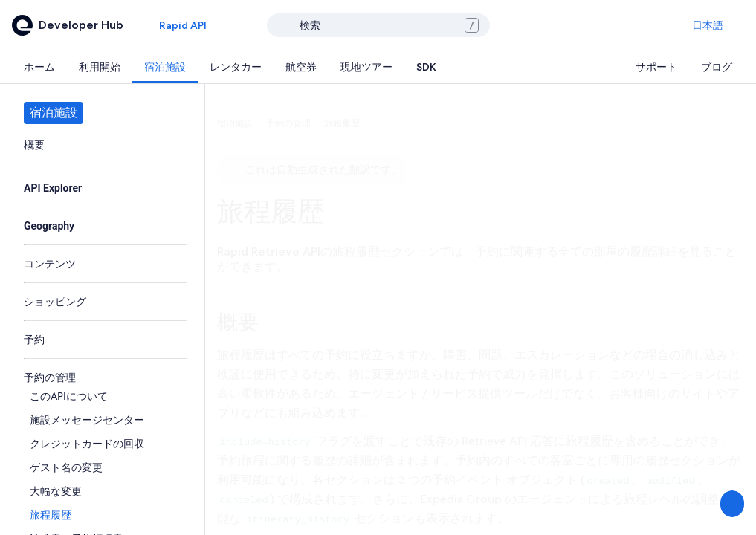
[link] (102, 145)
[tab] (39, 67)
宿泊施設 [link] (235, 123)
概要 (238, 322)
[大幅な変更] (105, 491)
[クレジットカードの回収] (105, 444)
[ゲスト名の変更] (105, 467)
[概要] (102, 145)
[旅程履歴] (105, 515)
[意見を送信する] (731, 504)
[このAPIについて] (105, 396)
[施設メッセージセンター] (105, 420)
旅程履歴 (271, 211)
